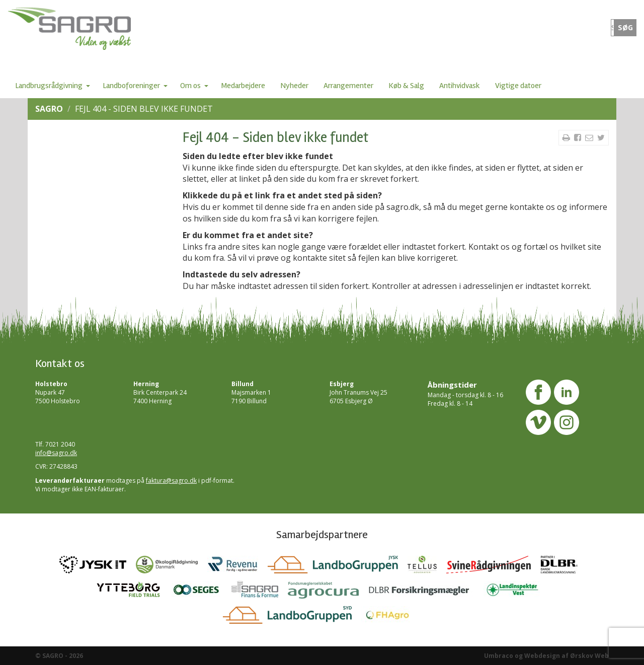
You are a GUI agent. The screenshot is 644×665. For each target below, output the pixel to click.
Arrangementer (348, 86)
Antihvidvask (460, 86)
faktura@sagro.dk (171, 481)
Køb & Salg (406, 86)
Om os (190, 86)
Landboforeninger (131, 86)
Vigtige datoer (518, 86)
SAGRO (49, 109)
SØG (625, 28)
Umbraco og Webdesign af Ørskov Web (546, 656)
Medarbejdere (243, 86)
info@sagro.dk (56, 453)
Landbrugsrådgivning (49, 86)
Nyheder (294, 86)
